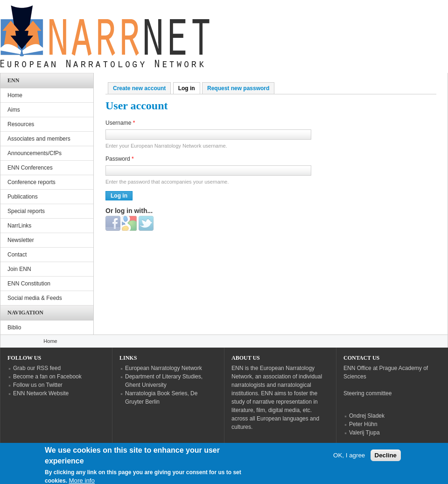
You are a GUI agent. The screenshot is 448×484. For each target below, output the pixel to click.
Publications (23, 197)
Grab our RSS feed (37, 368)
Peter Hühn (363, 424)
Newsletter (21, 240)
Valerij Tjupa (364, 433)
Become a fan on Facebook (47, 377)
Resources (21, 124)
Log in (189, 88)
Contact (17, 255)
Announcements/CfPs (35, 153)
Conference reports (31, 182)
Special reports (26, 211)
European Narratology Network (164, 368)
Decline (386, 459)
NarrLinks (19, 226)
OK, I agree (349, 459)
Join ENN (19, 269)
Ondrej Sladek (367, 416)
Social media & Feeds (35, 298)
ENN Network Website (41, 393)
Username (120, 123)
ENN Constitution (29, 284)
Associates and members (39, 139)
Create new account (139, 88)
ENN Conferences (30, 168)
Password (120, 159)
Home (15, 95)
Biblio (14, 327)
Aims (14, 110)
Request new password (238, 88)
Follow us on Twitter (38, 385)
